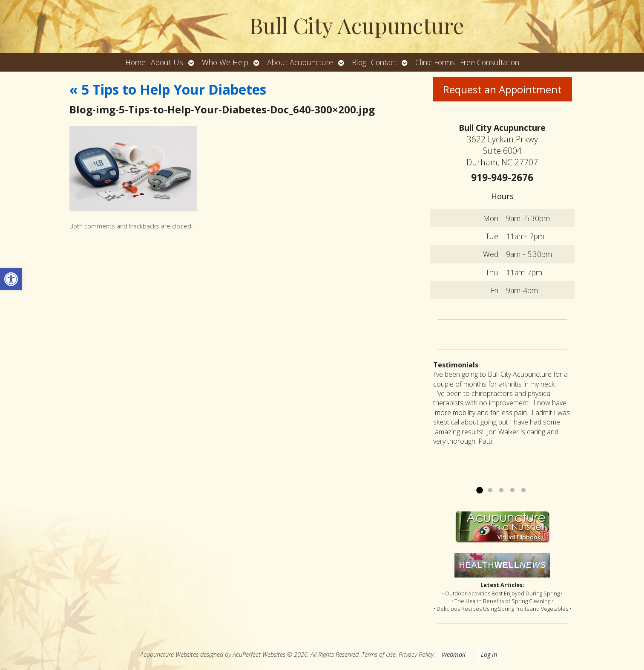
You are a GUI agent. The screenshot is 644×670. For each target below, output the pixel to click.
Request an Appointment (502, 89)
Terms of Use (379, 654)
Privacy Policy (416, 654)
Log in (489, 654)
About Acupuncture (300, 62)
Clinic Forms (435, 62)
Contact (384, 62)
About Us (167, 62)
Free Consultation (490, 62)
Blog (359, 62)
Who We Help (225, 62)
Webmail (454, 654)
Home (135, 62)
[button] (11, 279)
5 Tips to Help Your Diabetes (168, 89)
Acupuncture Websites (169, 654)
